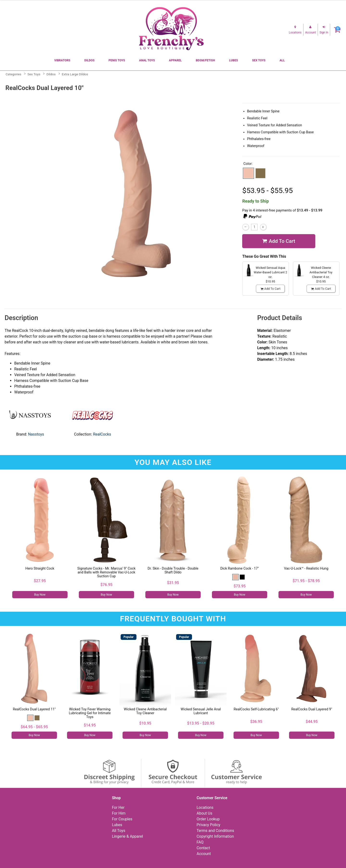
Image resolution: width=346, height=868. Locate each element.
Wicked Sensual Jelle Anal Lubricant (201, 711)
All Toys (119, 831)
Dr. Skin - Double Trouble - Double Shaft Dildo (173, 570)
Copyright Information (215, 836)
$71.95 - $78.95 (306, 581)
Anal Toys (147, 60)
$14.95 (90, 725)
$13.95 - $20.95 (201, 723)
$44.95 (312, 722)
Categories (13, 74)
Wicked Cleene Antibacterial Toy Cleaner (145, 711)
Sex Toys (259, 60)
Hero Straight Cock (40, 569)
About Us (204, 813)
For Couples (122, 819)
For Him (119, 813)
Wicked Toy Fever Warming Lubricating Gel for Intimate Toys (90, 713)
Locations (205, 807)
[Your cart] (337, 30)
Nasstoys (36, 434)
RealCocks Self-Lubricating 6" (256, 709)
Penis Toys (117, 60)
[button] (248, 173)
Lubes (233, 60)
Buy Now (40, 595)
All (282, 60)
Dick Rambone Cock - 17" (240, 569)
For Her (118, 807)
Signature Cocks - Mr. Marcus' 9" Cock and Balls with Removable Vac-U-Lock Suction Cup (106, 572)
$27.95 (40, 581)
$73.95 (240, 586)
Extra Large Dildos (75, 74)
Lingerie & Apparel (127, 836)
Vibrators (62, 60)
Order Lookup (208, 819)
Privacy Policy (208, 825)
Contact (203, 848)
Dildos (89, 60)
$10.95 (145, 723)
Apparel (175, 60)
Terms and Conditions (215, 831)
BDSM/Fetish (205, 60)
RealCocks (102, 434)
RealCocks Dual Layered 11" (34, 709)
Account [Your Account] (204, 854)
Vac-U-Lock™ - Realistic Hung (306, 569)
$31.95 (173, 583)
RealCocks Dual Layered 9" (312, 709)
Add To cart (279, 241)
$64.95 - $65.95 (34, 727)
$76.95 (106, 585)
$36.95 (256, 722)
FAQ (200, 842)
